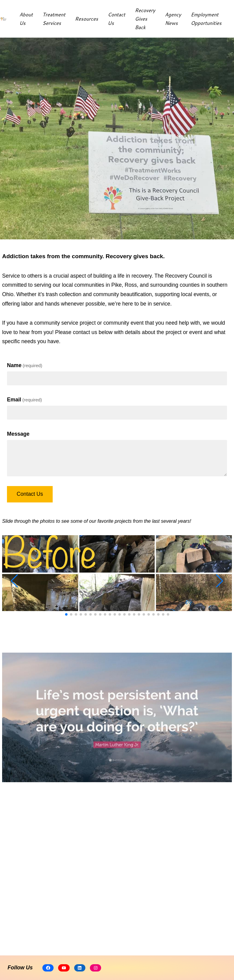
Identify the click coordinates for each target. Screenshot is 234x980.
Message (18, 434)
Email (25, 400)
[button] (66, 614)
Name (25, 365)
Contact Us (30, 494)
